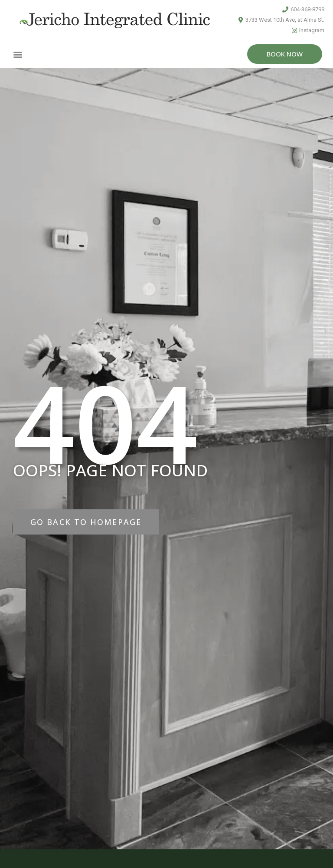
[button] (18, 54)
